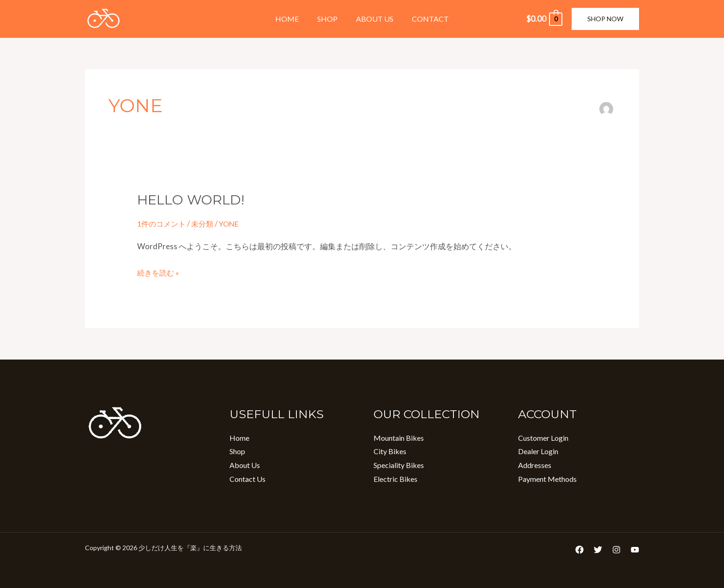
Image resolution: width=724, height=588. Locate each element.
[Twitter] (598, 550)
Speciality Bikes (399, 465)
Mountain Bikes (399, 438)
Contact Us (247, 479)
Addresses (535, 465)
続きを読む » (159, 271)
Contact (425, 19)
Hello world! (193, 200)
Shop (329, 19)
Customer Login (543, 438)
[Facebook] (579, 550)
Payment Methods (547, 479)
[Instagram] (616, 550)
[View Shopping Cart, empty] (544, 19)
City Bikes (390, 451)
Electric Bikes (395, 479)
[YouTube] (635, 550)
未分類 (206, 224)
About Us (373, 19)
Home (293, 19)
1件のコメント (163, 224)
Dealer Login (538, 451)
